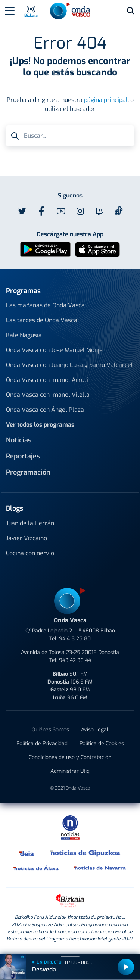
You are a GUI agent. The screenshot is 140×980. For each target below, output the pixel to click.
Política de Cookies (102, 743)
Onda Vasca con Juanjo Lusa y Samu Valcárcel (69, 365)
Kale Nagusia (24, 335)
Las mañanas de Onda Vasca (45, 305)
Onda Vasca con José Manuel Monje (54, 350)
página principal (106, 100)
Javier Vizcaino (27, 538)
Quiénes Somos (50, 730)
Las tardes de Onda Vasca (42, 320)
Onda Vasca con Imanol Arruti (47, 380)
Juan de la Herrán (30, 523)
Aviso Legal (95, 730)
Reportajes (23, 456)
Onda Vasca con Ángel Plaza (45, 410)
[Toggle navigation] (10, 11)
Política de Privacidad (42, 743)
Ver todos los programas (40, 425)
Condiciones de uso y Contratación (70, 757)
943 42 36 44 (75, 660)
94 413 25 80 (75, 639)
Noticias (19, 440)
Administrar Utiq (70, 771)
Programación (28, 472)
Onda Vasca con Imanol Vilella (48, 395)
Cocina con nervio (30, 553)
